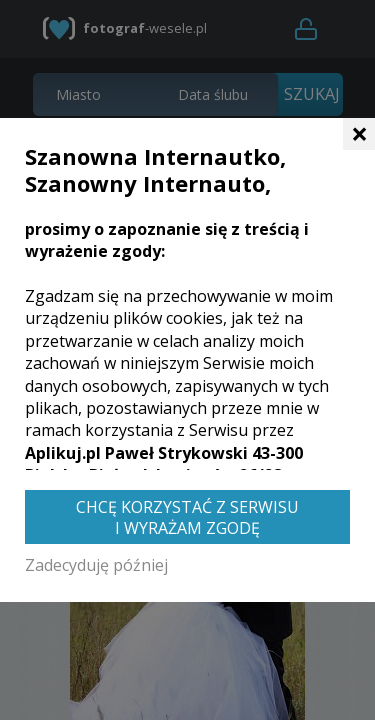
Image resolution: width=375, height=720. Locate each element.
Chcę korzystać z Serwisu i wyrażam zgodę (187, 517)
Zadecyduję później (96, 565)
